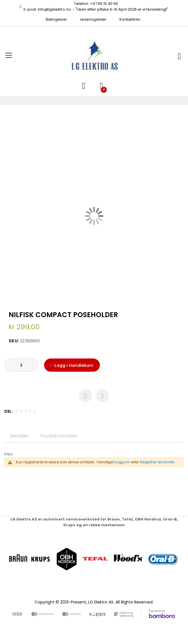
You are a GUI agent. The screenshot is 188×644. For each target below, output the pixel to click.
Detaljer (19, 436)
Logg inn (122, 462)
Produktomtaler (59, 436)
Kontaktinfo (130, 19)
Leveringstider (93, 19)
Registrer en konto (157, 462)
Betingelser (56, 19)
